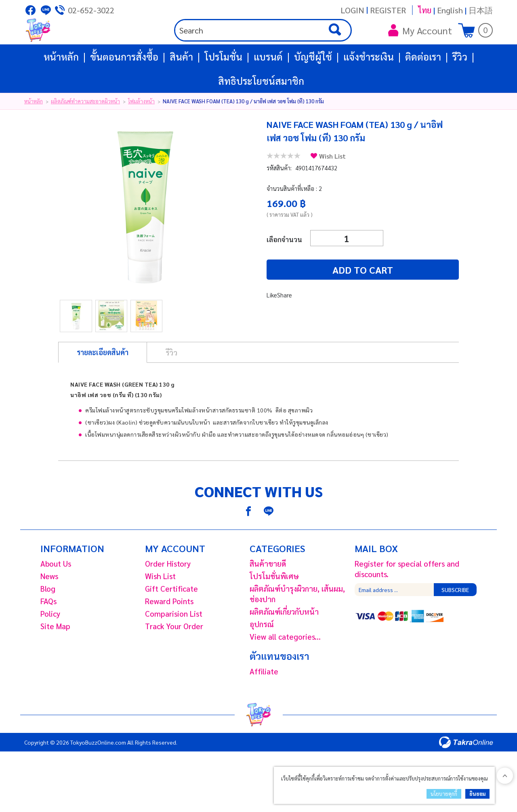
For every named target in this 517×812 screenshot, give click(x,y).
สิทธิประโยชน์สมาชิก (261, 109)
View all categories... (285, 665)
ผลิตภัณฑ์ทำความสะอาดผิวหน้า (85, 129)
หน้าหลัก (61, 85)
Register (388, 10)
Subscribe (455, 618)
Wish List (332, 184)
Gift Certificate (171, 617)
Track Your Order (174, 654)
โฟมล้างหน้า (141, 129)
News (49, 604)
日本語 (481, 10)
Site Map (55, 654)
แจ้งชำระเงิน (369, 85)
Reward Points (169, 629)
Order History (168, 592)
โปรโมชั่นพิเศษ (274, 604)
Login (352, 10)
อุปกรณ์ (262, 652)
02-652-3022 (91, 10)
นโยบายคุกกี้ (444, 794)
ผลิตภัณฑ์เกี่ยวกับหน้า (284, 640)
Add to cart (315, 298)
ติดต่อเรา (423, 85)
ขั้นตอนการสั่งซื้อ (124, 85)
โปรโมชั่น (223, 85)
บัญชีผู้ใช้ (313, 85)
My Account (420, 44)
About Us (56, 592)
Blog (48, 617)
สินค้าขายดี (268, 592)
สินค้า (181, 85)
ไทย (425, 10)
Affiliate (264, 699)
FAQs (48, 629)
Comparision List (174, 642)
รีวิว (460, 85)
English (450, 10)
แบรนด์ (268, 85)
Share (285, 323)
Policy (50, 642)
